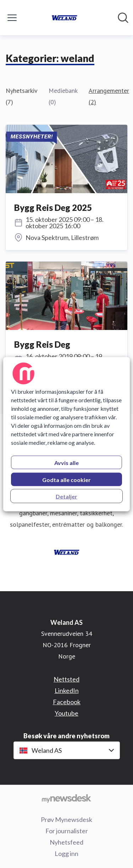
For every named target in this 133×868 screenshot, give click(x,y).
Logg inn (66, 853)
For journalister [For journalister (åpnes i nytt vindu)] (67, 831)
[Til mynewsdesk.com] (66, 798)
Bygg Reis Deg (42, 344)
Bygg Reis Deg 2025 (53, 208)
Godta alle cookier (66, 479)
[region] (66, 434)
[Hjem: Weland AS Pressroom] (65, 18)
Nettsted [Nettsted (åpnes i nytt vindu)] (66, 679)
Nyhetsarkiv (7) (21, 96)
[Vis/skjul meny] (12, 18)
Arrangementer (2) (109, 96)
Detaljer (66, 496)
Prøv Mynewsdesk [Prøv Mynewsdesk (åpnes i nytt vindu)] (66, 819)
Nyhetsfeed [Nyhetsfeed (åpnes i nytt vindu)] (66, 842)
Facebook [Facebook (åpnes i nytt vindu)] (67, 702)
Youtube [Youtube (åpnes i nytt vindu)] (66, 713)
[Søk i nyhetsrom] (123, 18)
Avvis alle (66, 462)
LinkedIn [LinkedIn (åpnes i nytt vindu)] (67, 690)
